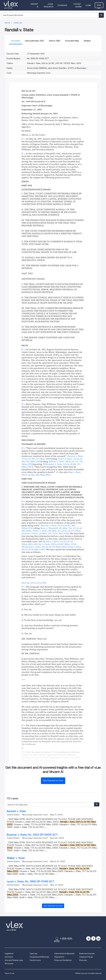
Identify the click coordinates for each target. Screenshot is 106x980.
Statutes (83, 960)
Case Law (33, 954)
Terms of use (9, 973)
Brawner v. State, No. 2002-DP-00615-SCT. (33, 835)
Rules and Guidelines (63, 960)
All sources (9, 964)
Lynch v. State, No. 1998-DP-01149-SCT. (31, 882)
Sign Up (99, 6)
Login (89, 5)
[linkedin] (98, 938)
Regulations (59, 957)
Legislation (9, 954)
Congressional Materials (39, 957)
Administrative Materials (64, 954)
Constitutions (35, 960)
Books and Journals (87, 954)
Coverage (63, 5)
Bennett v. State (16, 811)
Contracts (9, 957)
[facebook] (93, 938)
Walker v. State (16, 858)
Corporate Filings (86, 957)
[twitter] (88, 938)
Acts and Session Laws (14, 960)
